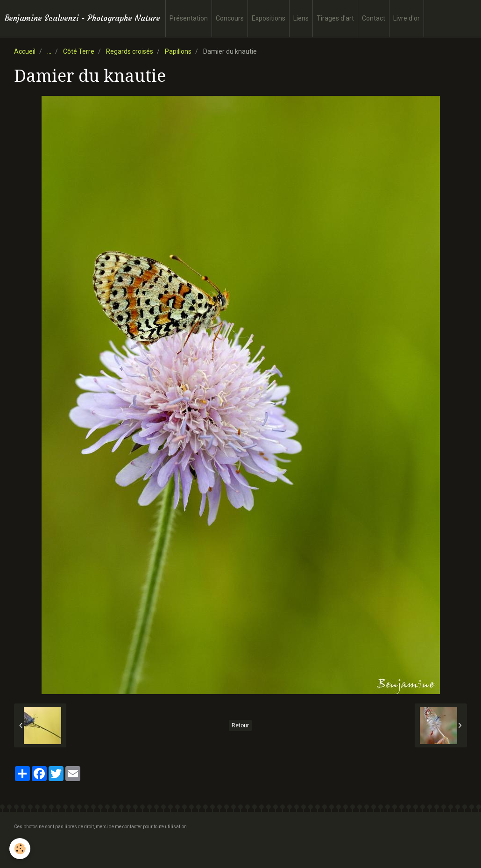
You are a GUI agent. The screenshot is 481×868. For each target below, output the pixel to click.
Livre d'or (407, 18)
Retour (240, 725)
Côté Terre (79, 51)
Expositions (269, 18)
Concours (230, 18)
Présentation (189, 18)
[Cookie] (20, 849)
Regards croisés (130, 51)
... (49, 51)
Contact (374, 18)
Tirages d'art (335, 18)
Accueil (25, 51)
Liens (301, 18)
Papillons (178, 51)
